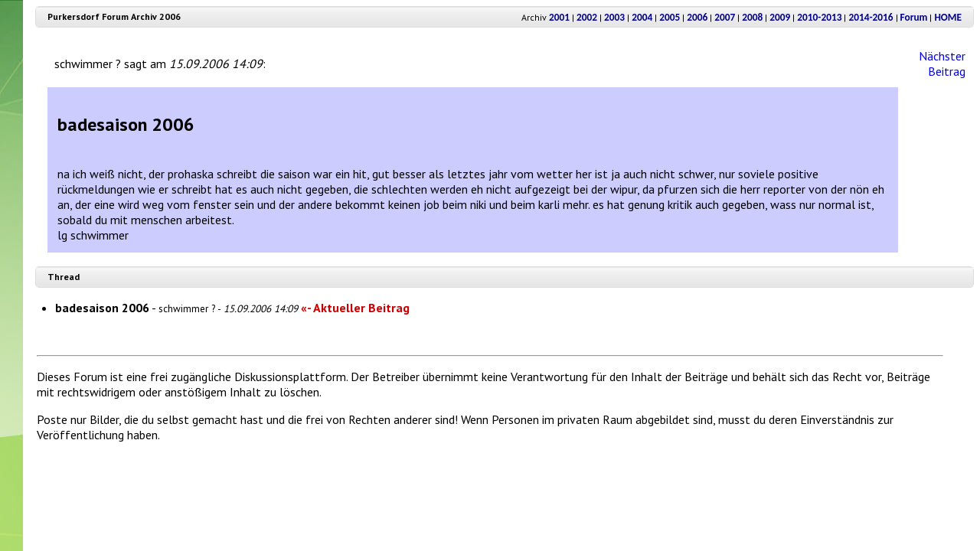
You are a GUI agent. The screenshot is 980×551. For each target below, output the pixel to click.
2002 (587, 17)
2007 (725, 17)
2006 (697, 17)
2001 (559, 17)
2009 (780, 17)
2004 (642, 17)
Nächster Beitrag (942, 64)
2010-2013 (819, 17)
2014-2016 (871, 17)
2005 (670, 17)
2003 (614, 17)
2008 (752, 17)
